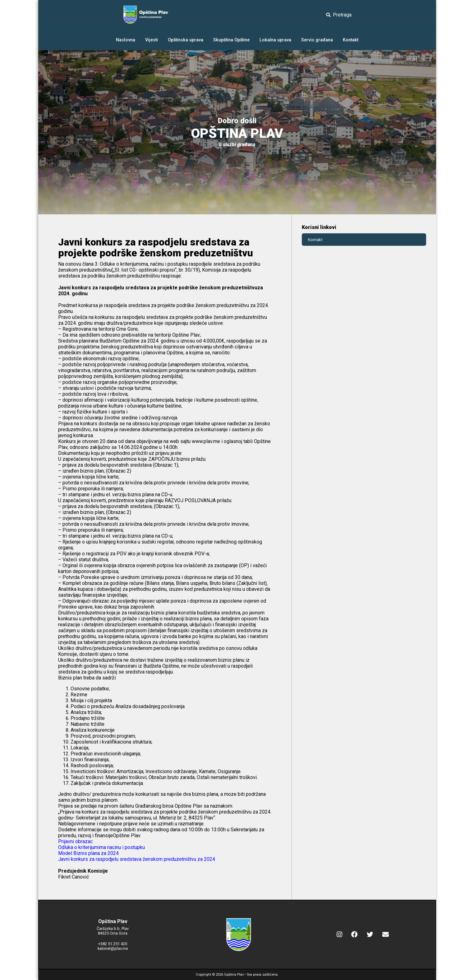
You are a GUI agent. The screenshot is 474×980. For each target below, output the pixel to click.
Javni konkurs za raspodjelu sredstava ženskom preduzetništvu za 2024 (137, 859)
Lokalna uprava (275, 40)
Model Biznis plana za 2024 (88, 853)
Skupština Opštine (231, 40)
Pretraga (339, 15)
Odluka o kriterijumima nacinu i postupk (100, 847)
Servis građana (317, 40)
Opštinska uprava (186, 40)
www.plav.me (206, 441)
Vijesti (152, 40)
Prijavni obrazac (75, 841)
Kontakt (351, 40)
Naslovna (126, 40)
